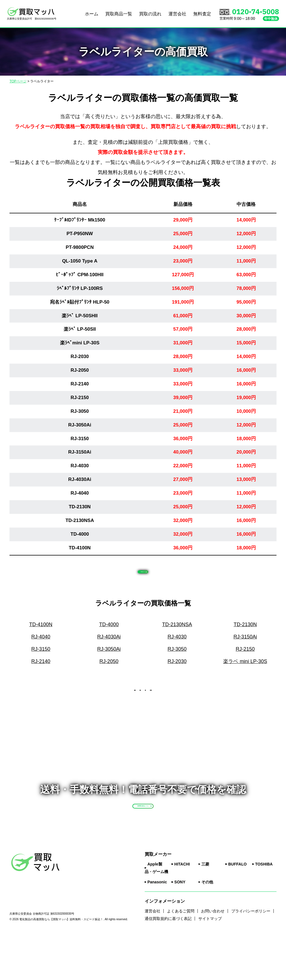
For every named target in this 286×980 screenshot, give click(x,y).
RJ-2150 (80, 398)
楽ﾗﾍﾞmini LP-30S (80, 343)
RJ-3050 (80, 411)
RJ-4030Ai (80, 479)
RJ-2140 (80, 384)
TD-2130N (80, 507)
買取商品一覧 (119, 14)
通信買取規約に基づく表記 (168, 962)
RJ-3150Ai (80, 452)
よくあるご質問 (181, 955)
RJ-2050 (80, 370)
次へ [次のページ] (161, 708)
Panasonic (157, 926)
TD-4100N (80, 548)
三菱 (205, 908)
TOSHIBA (264, 908)
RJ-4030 (80, 466)
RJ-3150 (80, 439)
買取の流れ (150, 14)
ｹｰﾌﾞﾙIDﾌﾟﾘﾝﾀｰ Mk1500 (80, 220)
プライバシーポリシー (251, 955)
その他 (207, 926)
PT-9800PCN (80, 247)
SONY (180, 926)
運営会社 (177, 14)
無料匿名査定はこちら (156, 836)
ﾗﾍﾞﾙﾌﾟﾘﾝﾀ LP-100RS (80, 288)
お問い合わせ (213, 955)
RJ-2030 (80, 357)
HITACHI (182, 908)
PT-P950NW (80, 234)
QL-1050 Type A (80, 261)
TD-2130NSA (80, 520)
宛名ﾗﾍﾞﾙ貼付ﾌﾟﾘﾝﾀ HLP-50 (80, 302)
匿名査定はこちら (150, 576)
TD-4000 (80, 534)
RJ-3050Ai (80, 425)
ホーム (92, 14)
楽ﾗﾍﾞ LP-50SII (80, 329)
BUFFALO (237, 908)
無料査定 (202, 14)
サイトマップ (210, 962)
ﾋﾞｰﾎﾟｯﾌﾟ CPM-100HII (80, 275)
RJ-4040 (80, 493)
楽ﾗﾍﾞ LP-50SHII (80, 316)
